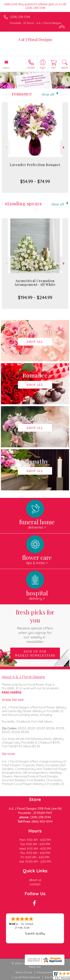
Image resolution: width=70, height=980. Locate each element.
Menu (6, 68)
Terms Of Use (24, 972)
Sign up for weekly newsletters (35, 653)
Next (64, 147)
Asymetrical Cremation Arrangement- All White (35, 283)
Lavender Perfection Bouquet (35, 165)
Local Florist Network (27, 977)
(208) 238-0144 (20, 17)
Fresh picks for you (35, 626)
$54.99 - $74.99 (35, 181)
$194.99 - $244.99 (35, 297)
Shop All (48, 94)
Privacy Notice (46, 972)
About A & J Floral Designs (23, 677)
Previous (6, 147)
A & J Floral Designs (35, 39)
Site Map (50, 977)
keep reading (12, 692)
